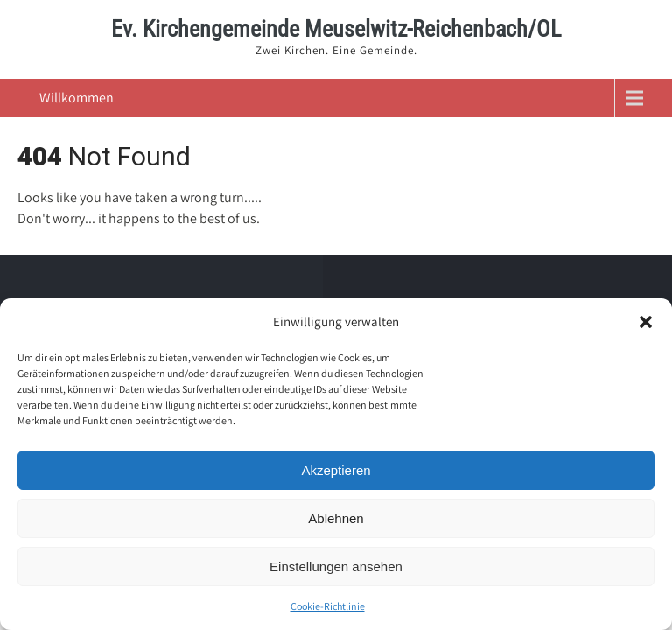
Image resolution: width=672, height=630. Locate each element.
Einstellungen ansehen (336, 567)
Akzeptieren (336, 470)
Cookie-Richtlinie (328, 606)
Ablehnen (336, 518)
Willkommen (77, 98)
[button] (646, 322)
